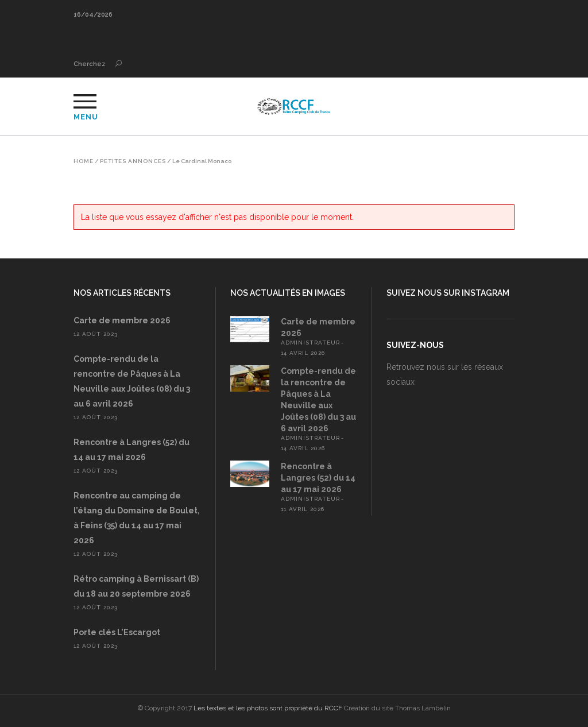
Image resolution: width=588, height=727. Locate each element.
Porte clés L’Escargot (117, 632)
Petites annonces (133, 161)
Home (84, 161)
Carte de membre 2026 (122, 320)
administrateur (310, 343)
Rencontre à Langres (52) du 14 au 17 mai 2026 (318, 478)
